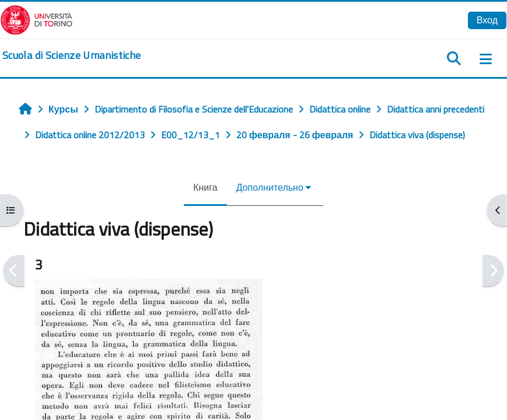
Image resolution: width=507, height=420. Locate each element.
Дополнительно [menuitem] (270, 187)
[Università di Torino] (36, 19)
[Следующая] (493, 271)
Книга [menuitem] (205, 187)
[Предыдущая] (14, 271)
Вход (487, 20)
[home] (71, 55)
